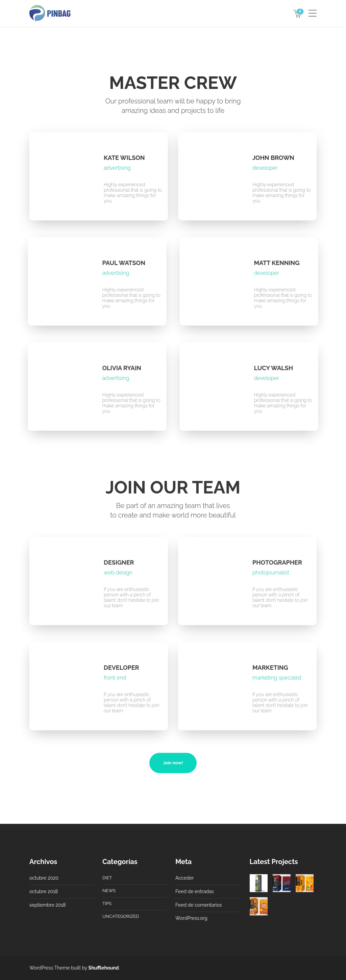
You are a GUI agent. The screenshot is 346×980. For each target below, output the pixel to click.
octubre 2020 (44, 878)
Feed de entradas (195, 891)
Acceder (185, 878)
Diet (107, 878)
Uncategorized (121, 916)
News (109, 891)
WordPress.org (191, 918)
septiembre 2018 (48, 905)
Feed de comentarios (199, 905)
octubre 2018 (44, 891)
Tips (107, 903)
